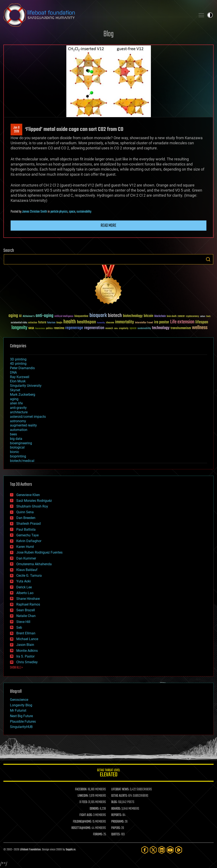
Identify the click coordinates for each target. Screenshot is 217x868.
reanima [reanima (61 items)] (59, 328)
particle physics (59, 212)
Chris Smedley (27, 662)
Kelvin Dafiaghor (29, 541)
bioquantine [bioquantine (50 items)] (81, 316)
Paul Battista (26, 529)
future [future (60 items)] (42, 322)
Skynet (15, 390)
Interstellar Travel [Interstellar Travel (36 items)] (144, 323)
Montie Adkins (27, 651)
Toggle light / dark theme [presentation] (210, 15)
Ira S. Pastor (25, 656)
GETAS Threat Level (108, 773)
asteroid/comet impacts (28, 417)
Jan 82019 (16, 130)
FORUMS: (98, 834)
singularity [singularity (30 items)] (124, 329)
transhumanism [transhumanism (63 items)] (181, 328)
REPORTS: (117, 815)
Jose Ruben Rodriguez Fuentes (39, 552)
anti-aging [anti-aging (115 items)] (45, 316)
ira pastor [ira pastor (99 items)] (162, 322)
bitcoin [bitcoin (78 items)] (148, 316)
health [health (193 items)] (70, 322)
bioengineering (21, 443)
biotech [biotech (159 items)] (115, 316)
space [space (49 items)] (133, 328)
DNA (13, 372)
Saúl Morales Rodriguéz (34, 501)
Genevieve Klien (28, 495)
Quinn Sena (25, 512)
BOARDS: (116, 809)
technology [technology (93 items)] (161, 328)
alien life (16, 403)
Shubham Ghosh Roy (32, 506)
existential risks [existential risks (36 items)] (19, 323)
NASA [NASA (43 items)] (31, 328)
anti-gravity (18, 408)
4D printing (18, 364)
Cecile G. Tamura (29, 576)
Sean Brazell (26, 610)
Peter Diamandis (22, 368)
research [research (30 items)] (109, 329)
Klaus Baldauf (27, 570)
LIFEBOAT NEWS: (120, 789)
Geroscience (19, 700)
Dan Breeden (26, 518)
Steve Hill (23, 622)
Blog (108, 34)
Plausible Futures (23, 721)
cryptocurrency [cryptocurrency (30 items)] (192, 316)
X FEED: (83, 802)
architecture (19, 412)
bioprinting (18, 456)
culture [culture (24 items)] (203, 316)
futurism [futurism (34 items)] (51, 323)
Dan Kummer (26, 558)
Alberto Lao (25, 593)
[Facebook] (145, 850)
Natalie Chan (26, 616)
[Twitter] (153, 850)
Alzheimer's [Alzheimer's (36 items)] (29, 316)
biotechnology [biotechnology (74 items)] (133, 316)
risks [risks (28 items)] (116, 328)
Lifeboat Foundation (30, 850)
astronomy (18, 421)
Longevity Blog (21, 705)
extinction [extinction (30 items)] (33, 323)
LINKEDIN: (83, 796)
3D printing (18, 359)
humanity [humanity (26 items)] (101, 323)
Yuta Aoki (24, 581)
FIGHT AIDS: (86, 815)
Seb (19, 628)
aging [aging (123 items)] (13, 316)
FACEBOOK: (81, 789)
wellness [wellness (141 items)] (200, 328)
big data (16, 439)
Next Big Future (21, 716)
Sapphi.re (71, 850)
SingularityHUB (21, 727)
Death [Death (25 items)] (208, 316)
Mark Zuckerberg (23, 395)
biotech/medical (22, 461)
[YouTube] (170, 850)
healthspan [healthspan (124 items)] (86, 322)
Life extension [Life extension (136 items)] (182, 322)
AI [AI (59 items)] (20, 316)
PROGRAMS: (118, 822)
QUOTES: (116, 834)
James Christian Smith (35, 212)
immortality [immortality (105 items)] (124, 322)
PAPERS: (116, 828)
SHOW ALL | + (16, 668)
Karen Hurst (25, 547)
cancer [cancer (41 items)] (181, 316)
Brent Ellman (26, 633)
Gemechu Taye (27, 535)
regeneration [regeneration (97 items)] (94, 328)
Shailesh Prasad (29, 524)
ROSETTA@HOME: (81, 828)
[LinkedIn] (162, 850)
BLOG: (114, 802)
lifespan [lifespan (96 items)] (202, 322)
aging (14, 399)
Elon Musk (18, 381)
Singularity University (26, 386)
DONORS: (94, 809)
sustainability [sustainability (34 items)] (144, 329)
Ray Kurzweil (20, 377)
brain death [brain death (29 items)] (172, 316)
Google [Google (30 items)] (59, 323)
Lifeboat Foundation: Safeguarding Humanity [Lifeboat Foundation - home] (98, 15)
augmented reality (23, 425)
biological (17, 447)
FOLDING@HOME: (82, 822)
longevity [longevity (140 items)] (19, 328)
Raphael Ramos (28, 604)
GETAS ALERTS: (119, 796)
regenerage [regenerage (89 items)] (74, 328)
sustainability (84, 212)
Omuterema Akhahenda (34, 564)
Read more (108, 226)
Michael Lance (27, 639)
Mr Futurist (18, 710)
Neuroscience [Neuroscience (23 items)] (40, 329)
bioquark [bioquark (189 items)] (98, 316)
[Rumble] (179, 850)
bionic (15, 452)
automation (19, 430)
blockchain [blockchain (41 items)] (160, 316)
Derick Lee (24, 587)
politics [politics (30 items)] (49, 329)
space (72, 212)
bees (13, 434)
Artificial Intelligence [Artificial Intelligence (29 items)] (64, 316)
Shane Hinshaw (28, 599)
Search (208, 259)
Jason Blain (25, 645)
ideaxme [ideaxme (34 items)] (110, 323)
